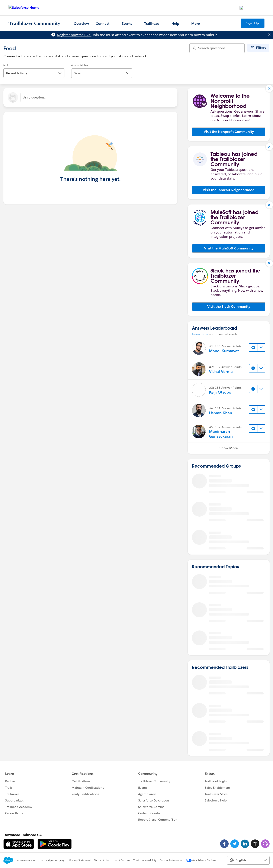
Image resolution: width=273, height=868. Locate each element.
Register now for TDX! (74, 35)
